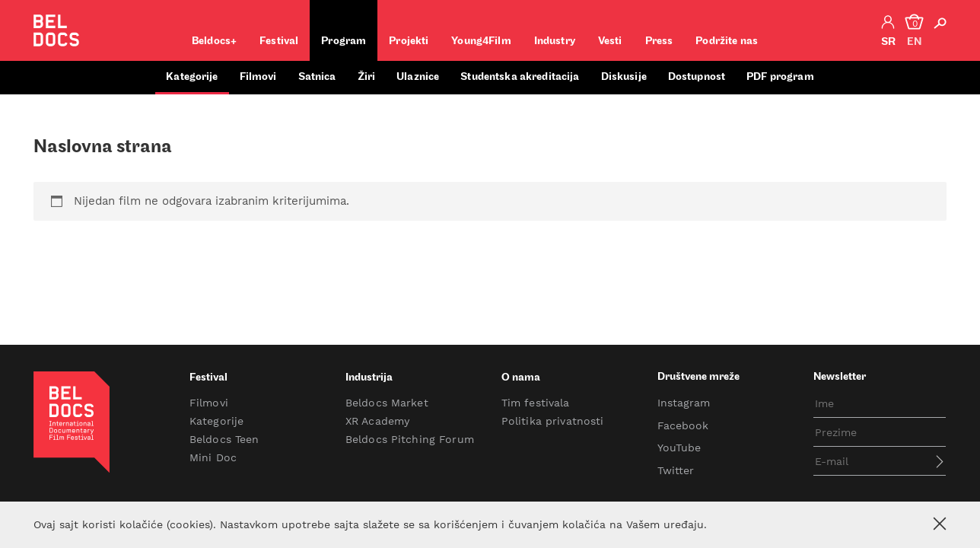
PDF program (780, 78)
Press (659, 41)
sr (888, 42)
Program (344, 41)
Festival (279, 41)
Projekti (409, 41)
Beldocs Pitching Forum (410, 439)
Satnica (317, 78)
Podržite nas (727, 41)
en (914, 42)
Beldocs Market (387, 403)
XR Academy (377, 421)
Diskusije (624, 78)
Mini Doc (213, 457)
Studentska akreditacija (520, 78)
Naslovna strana (103, 148)
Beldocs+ (214, 41)
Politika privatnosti (553, 421)
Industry (555, 41)
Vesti (610, 41)
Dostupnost (697, 78)
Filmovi (258, 78)
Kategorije (192, 78)
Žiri (367, 78)
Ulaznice (418, 78)
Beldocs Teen (224, 439)
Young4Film (481, 41)
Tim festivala (536, 403)
